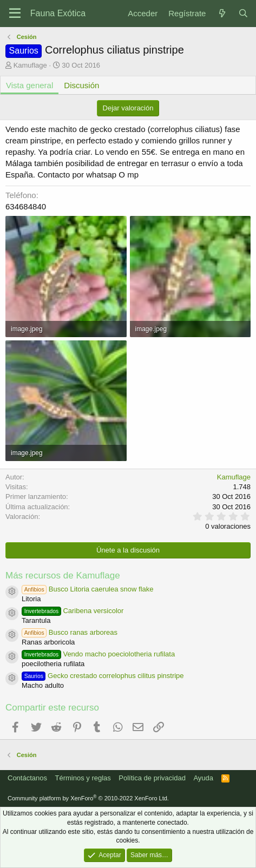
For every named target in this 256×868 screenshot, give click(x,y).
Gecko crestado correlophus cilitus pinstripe (103, 676)
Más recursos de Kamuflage (63, 576)
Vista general (29, 85)
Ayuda (203, 778)
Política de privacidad (152, 778)
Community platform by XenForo (88, 798)
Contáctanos (27, 778)
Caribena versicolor (73, 611)
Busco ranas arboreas (70, 632)
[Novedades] (222, 13)
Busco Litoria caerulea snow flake (88, 589)
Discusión (81, 85)
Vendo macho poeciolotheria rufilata (98, 654)
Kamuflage (30, 65)
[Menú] (15, 14)
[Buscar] (243, 13)
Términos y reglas (83, 778)
